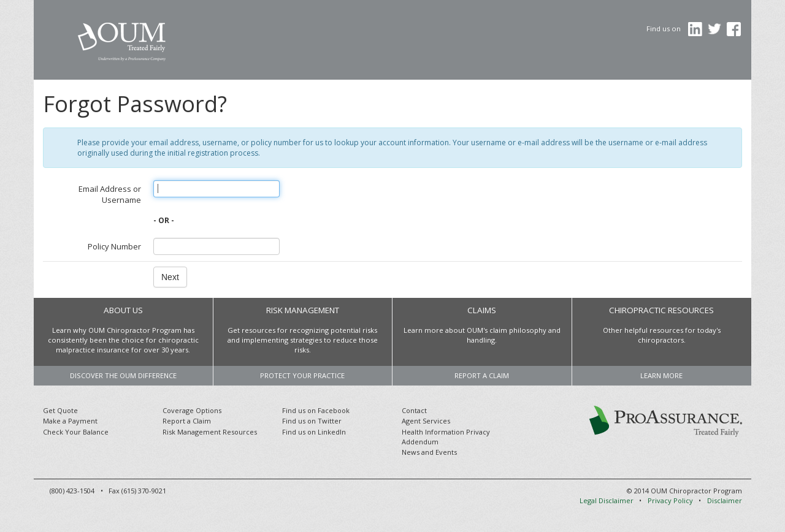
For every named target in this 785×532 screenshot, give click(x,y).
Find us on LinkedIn (314, 432)
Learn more (661, 375)
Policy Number (114, 246)
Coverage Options (192, 410)
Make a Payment (70, 421)
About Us (123, 310)
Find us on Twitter (312, 421)
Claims (482, 310)
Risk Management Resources (210, 432)
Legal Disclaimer (607, 500)
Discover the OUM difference (123, 375)
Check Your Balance (76, 432)
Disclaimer (725, 500)
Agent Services (426, 421)
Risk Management (303, 310)
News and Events (429, 452)
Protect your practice (302, 375)
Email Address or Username (110, 194)
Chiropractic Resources (661, 310)
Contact (414, 410)
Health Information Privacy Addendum (446, 437)
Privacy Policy (670, 500)
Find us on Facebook (316, 410)
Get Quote (60, 410)
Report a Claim (482, 375)
